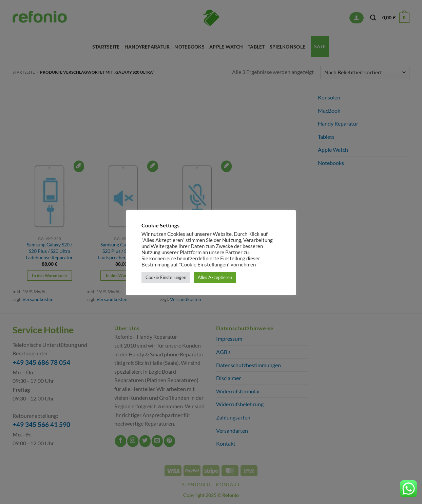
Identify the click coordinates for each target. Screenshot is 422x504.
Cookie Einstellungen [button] (166, 277)
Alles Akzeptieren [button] (215, 277)
